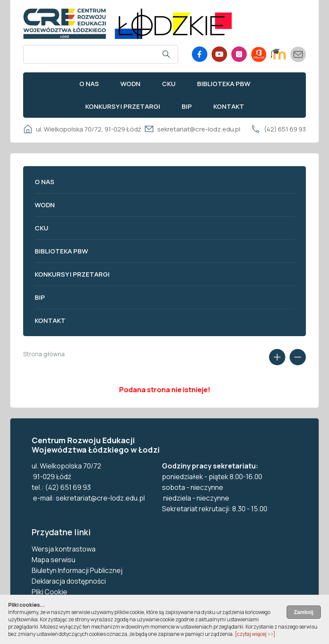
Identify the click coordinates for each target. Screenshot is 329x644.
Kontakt (229, 106)
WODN (130, 84)
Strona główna (44, 354)
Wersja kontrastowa (64, 549)
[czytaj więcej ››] (255, 634)
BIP (187, 106)
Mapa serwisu (54, 560)
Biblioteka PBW (224, 84)
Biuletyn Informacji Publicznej (77, 570)
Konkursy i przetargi (123, 106)
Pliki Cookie (49, 592)
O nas (89, 84)
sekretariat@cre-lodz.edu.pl (199, 129)
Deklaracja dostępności (69, 581)
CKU (169, 84)
